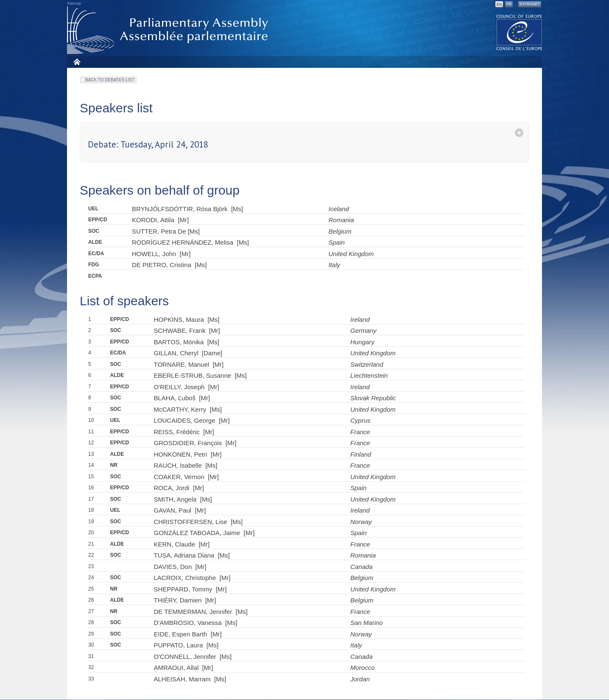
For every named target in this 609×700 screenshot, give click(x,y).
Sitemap (74, 3)
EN (499, 4)
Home (77, 62)
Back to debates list (110, 80)
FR (509, 4)
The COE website (520, 32)
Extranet (530, 4)
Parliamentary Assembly (169, 30)
